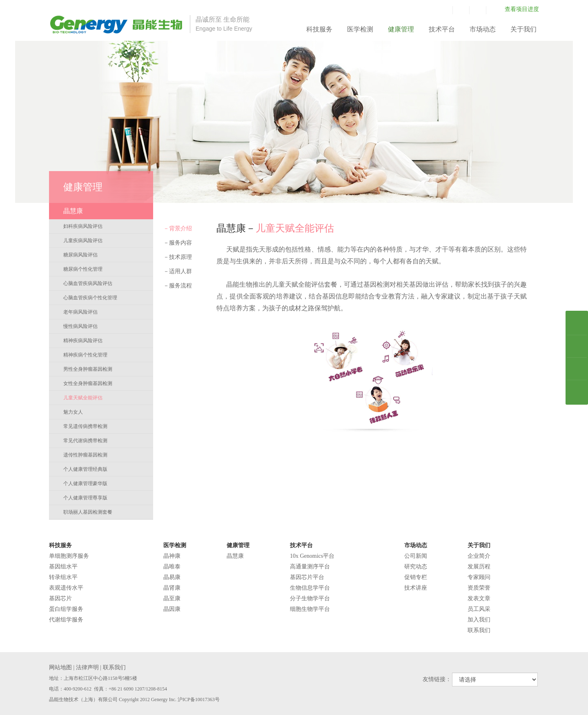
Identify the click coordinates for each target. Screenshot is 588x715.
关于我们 (523, 29)
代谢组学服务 (66, 620)
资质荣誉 (479, 588)
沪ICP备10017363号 (199, 699)
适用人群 (178, 271)
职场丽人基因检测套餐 (88, 512)
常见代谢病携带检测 (85, 441)
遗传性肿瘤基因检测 (85, 455)
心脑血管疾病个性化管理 (90, 298)
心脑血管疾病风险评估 (88, 283)
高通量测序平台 (310, 567)
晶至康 (172, 598)
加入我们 (479, 620)
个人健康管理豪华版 (85, 483)
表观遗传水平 (66, 588)
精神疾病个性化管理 (85, 355)
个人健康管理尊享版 (85, 498)
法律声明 (87, 667)
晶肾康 (172, 588)
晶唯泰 (172, 567)
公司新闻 (416, 556)
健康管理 (401, 29)
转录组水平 (63, 577)
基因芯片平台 (307, 577)
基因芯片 (60, 598)
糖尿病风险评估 (80, 255)
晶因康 (172, 609)
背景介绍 (178, 228)
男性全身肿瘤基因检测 (88, 369)
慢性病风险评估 (80, 326)
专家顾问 (479, 577)
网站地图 (60, 667)
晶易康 (172, 577)
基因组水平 (63, 567)
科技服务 (319, 29)
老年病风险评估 (80, 312)
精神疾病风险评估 (83, 341)
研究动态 (416, 567)
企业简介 (479, 556)
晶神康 (172, 556)
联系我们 (479, 630)
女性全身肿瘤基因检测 (88, 383)
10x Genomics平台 (312, 556)
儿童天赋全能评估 (83, 398)
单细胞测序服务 (69, 556)
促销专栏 (416, 577)
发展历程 (479, 567)
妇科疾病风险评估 (83, 226)
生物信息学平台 (310, 588)
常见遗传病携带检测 (85, 426)
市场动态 (483, 29)
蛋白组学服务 (66, 609)
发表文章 (479, 598)
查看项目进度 (522, 9)
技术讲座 (416, 588)
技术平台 (442, 29)
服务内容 (178, 243)
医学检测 (360, 29)
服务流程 (178, 286)
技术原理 (178, 257)
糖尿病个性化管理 (83, 269)
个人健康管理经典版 (85, 469)
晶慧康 (235, 556)
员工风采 (479, 609)
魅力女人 (73, 412)
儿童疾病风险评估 (83, 241)
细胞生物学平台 (310, 609)
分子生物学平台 (310, 598)
